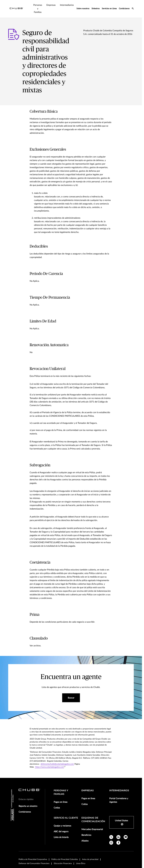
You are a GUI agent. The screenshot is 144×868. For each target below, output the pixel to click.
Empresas (88, 791)
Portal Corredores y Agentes (119, 800)
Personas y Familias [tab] (38, 9)
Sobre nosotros (83, 9)
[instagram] (111, 843)
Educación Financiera (63, 863)
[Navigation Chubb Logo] (16, 9)
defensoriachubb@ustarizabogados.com (57, 764)
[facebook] (118, 843)
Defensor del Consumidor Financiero (34, 863)
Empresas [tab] (51, 5)
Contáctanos (124, 9)
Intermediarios (119, 791)
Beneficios (86, 835)
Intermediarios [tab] (67, 5)
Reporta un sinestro (28, 806)
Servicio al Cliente (66, 818)
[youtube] (126, 837)
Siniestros (96, 9)
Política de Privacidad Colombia (65, 859)
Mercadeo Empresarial (92, 829)
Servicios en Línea (109, 9)
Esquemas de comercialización (93, 820)
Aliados (85, 841)
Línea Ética (81, 863)
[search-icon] (133, 9)
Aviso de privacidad (90, 859)
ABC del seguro (61, 832)
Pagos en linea (61, 802)
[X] (111, 837)
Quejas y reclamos (62, 826)
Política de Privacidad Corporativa (33, 859)
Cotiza (57, 808)
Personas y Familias (61, 792)
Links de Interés (61, 837)
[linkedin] (118, 837)
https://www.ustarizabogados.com (49, 767)
